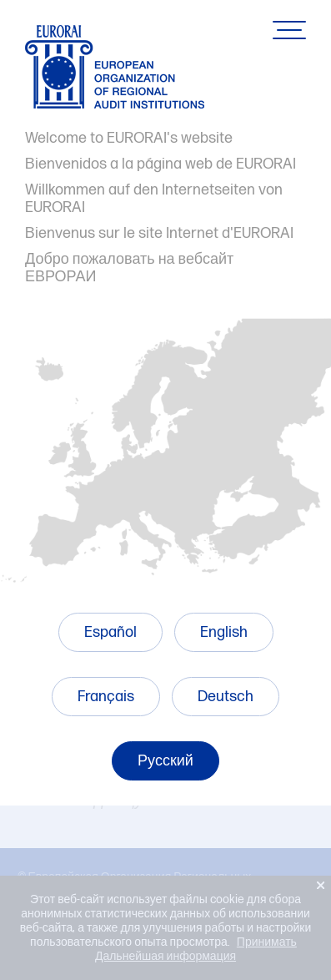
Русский (165, 761)
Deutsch (226, 697)
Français (106, 697)
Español (110, 632)
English (224, 632)
